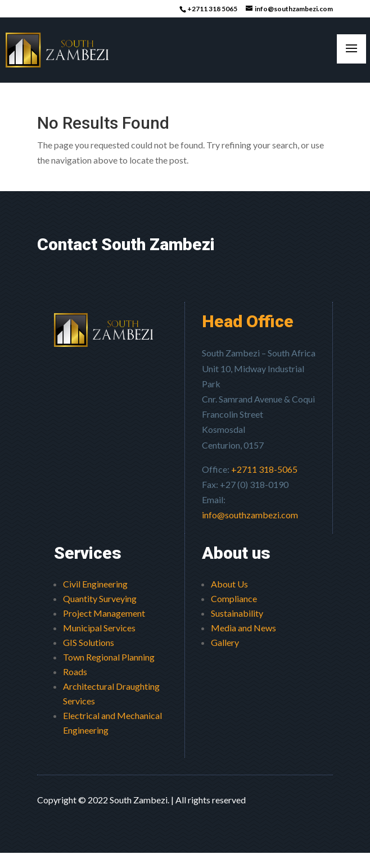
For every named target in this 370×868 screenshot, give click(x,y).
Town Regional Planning (109, 657)
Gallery (225, 642)
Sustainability (237, 613)
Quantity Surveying (100, 598)
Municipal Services (99, 628)
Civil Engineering (95, 584)
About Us (229, 584)
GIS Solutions (89, 642)
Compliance (234, 598)
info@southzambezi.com (250, 515)
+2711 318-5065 (264, 469)
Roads (75, 672)
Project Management (104, 613)
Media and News (243, 628)
